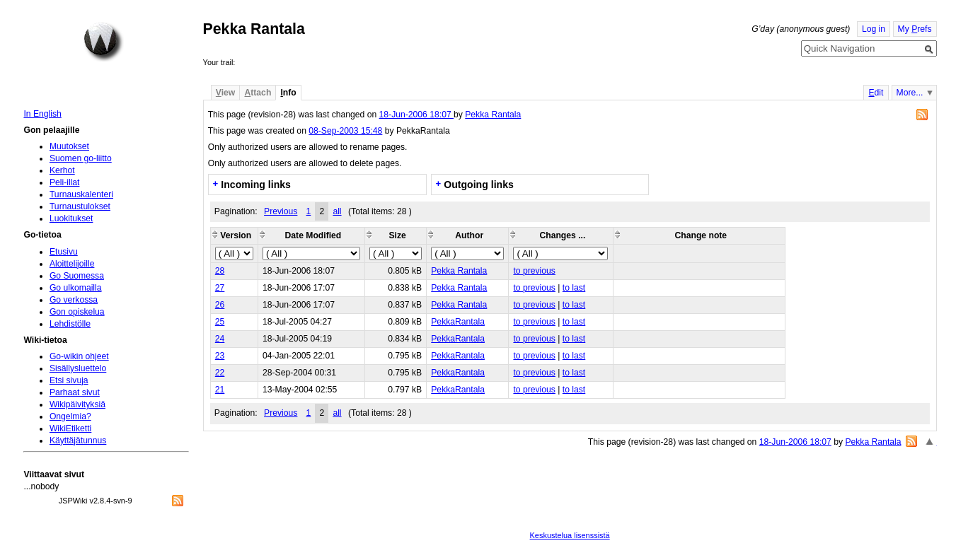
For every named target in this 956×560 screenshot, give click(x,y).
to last (574, 288)
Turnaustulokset (80, 206)
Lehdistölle (70, 324)
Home (103, 42)
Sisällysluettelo (78, 368)
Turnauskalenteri (81, 194)
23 (220, 356)
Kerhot (62, 170)
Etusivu (64, 252)
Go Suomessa (77, 276)
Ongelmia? (70, 416)
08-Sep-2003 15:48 (345, 131)
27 (220, 288)
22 (220, 373)
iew (225, 93)
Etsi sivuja (69, 380)
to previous (534, 271)
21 (220, 390)
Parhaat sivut (75, 392)
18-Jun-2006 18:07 (416, 115)
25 (220, 322)
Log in (874, 29)
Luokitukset (71, 218)
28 (220, 271)
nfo (288, 93)
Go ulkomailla (76, 288)
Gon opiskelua (77, 312)
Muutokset (69, 146)
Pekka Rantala (493, 115)
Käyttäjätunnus (78, 441)
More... (910, 93)
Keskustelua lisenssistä (570, 535)
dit (876, 93)
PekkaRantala (458, 322)
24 (220, 339)
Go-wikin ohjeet (79, 356)
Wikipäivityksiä (77, 404)
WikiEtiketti (70, 428)
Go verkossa (74, 300)
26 (220, 305)
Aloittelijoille (72, 264)
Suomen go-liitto (81, 158)
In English (42, 114)
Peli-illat (65, 182)
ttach (258, 93)
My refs (915, 29)
